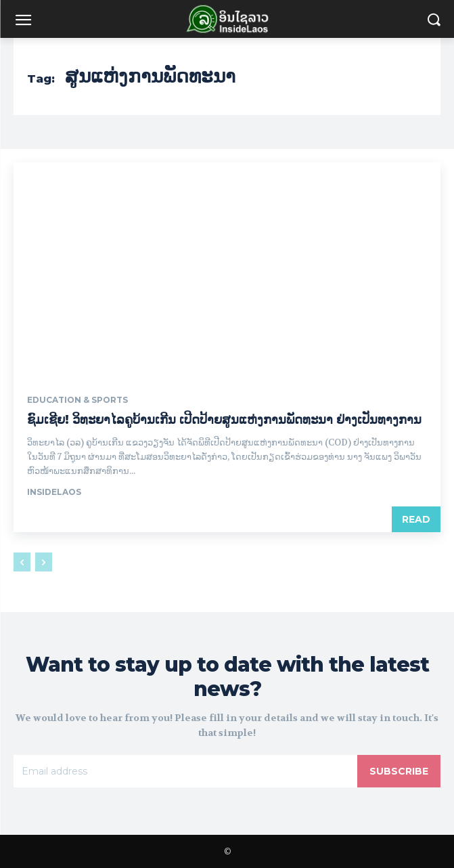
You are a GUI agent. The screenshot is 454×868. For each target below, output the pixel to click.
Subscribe (399, 771)
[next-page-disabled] (44, 562)
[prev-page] (22, 562)
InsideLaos (54, 492)
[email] (185, 771)
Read (416, 519)
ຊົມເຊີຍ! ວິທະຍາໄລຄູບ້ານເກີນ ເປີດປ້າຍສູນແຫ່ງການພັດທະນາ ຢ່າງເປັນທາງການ (224, 420)
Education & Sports (77, 400)
